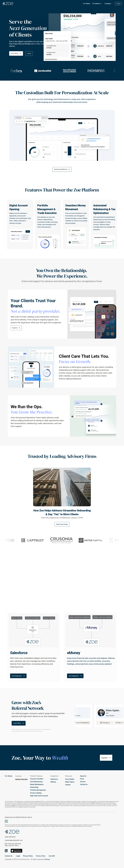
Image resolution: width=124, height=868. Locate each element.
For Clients (9, 776)
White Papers (70, 782)
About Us (83, 776)
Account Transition (37, 779)
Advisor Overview (22, 779)
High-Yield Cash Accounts (39, 796)
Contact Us (84, 784)
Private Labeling (36, 793)
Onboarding (34, 787)
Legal (18, 856)
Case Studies (70, 779)
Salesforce (54, 779)
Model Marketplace (37, 784)
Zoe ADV (52, 856)
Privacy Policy (28, 856)
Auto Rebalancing (36, 782)
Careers (83, 782)
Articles (68, 785)
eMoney (53, 782)
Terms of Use (41, 856)
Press (82, 779)
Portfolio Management (38, 790)
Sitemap (47, 859)
